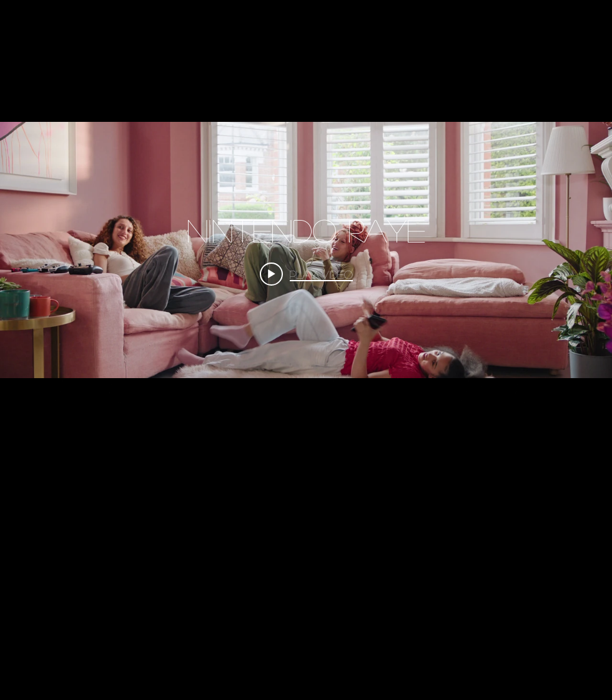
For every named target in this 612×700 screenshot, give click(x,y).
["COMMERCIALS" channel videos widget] (306, 250)
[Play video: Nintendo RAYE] (306, 274)
